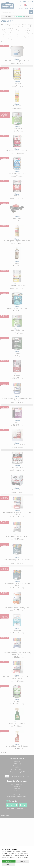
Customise (22, 861)
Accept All (9, 861)
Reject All (8, 864)
